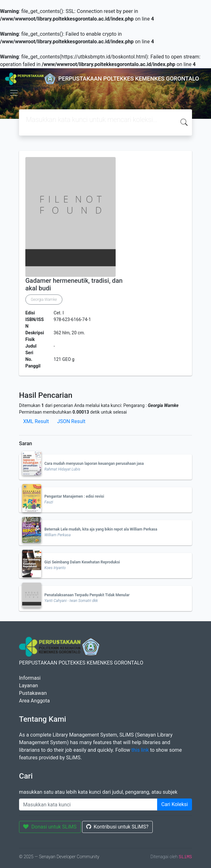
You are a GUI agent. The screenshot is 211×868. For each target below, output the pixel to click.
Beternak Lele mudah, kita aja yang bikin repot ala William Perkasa (101, 529)
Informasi (30, 678)
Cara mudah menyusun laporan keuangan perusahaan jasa (94, 464)
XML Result (36, 421)
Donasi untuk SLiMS (50, 827)
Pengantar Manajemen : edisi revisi (74, 496)
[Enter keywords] (88, 804)
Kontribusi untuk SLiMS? (117, 827)
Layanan (29, 686)
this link (140, 750)
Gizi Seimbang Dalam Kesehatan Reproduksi (82, 562)
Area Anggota (34, 701)
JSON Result (71, 421)
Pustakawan (33, 693)
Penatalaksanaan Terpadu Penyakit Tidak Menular (87, 595)
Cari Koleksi (175, 804)
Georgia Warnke (44, 300)
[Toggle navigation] (14, 93)
